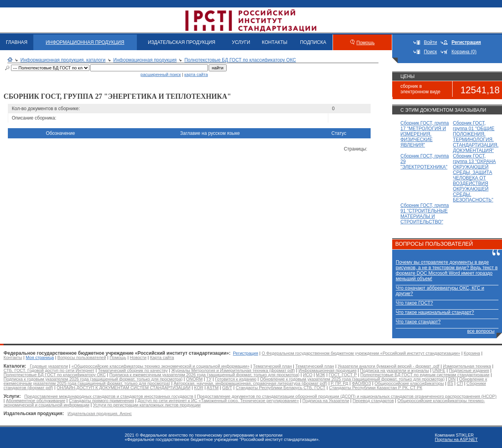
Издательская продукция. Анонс (100, 414)
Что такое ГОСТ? (414, 303)
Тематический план (272, 366)
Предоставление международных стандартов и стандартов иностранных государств (109, 396)
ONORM (194, 379)
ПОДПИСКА (313, 42)
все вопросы (481, 331)
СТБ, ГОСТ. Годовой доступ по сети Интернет (49, 370)
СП (460, 383)
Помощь (366, 43)
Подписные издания (469, 370)
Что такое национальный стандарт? (435, 312)
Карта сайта (162, 357)
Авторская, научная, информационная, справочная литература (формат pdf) (251, 383)
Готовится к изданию (236, 379)
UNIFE (439, 370)
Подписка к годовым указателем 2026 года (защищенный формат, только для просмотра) (93, 379)
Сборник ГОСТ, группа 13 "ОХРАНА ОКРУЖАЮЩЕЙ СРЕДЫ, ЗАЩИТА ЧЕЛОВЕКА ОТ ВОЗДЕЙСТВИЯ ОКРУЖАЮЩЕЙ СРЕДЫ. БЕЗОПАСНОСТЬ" (475, 178)
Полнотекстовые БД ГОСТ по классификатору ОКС (240, 60)
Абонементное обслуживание (36, 401)
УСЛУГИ (241, 42)
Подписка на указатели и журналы (395, 370)
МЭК (321, 375)
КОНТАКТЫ (275, 42)
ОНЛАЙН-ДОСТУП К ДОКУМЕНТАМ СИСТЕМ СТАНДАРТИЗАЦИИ (123, 388)
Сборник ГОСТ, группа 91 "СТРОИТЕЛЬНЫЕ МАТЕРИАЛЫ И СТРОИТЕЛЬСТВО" (425, 214)
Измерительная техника (467, 366)
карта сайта (196, 74)
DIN (452, 379)
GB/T (227, 388)
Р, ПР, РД (339, 383)
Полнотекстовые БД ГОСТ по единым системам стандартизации (425, 375)
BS (450, 383)
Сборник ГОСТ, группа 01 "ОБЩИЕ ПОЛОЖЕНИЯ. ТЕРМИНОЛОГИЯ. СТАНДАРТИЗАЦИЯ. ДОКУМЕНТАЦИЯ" (476, 137)
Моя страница (40, 357)
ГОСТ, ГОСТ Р (343, 375)
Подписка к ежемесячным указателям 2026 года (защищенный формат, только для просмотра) (205, 375)
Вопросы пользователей (82, 357)
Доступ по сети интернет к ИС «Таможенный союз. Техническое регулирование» (218, 401)
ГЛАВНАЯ (17, 42)
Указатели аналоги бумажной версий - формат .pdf (388, 366)
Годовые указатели (49, 366)
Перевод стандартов (373, 401)
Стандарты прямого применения (102, 401)
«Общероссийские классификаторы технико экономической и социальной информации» (160, 366)
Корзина (472, 353)
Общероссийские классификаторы (409, 383)
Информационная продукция (145, 60)
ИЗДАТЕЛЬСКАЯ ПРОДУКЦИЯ (182, 42)
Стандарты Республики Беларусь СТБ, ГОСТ (281, 388)
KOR (199, 388)
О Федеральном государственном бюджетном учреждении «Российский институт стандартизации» (361, 353)
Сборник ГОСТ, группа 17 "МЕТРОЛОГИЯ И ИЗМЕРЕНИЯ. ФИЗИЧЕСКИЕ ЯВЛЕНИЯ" (425, 134)
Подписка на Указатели (326, 401)
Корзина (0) (464, 52)
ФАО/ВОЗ (361, 383)
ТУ (209, 379)
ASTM (213, 388)
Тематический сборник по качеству (133, 370)
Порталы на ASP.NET (456, 439)
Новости (138, 357)
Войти (431, 42)
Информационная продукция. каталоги (63, 60)
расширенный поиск (161, 74)
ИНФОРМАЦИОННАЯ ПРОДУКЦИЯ (85, 42)
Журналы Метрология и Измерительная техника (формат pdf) (233, 370)
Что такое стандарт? (418, 322)
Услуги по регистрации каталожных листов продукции (147, 405)
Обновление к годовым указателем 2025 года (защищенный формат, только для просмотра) (352, 379)
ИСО (307, 375)
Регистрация (246, 353)
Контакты (13, 357)
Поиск (430, 52)
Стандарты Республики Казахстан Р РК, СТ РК (376, 388)
